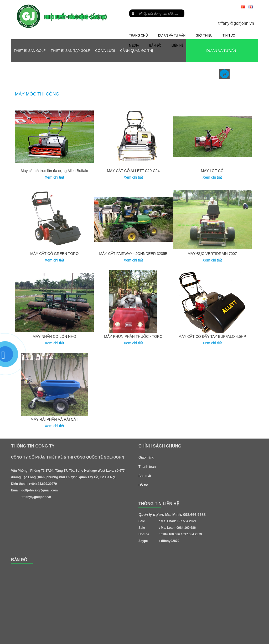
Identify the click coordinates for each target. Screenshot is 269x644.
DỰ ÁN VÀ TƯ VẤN (221, 51)
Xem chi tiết (54, 177)
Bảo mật (145, 476)
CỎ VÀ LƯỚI (105, 51)
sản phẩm (241, 74)
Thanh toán (147, 467)
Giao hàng (146, 457)
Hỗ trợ (143, 485)
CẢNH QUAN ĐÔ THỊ (136, 51)
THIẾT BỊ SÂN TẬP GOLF (70, 51)
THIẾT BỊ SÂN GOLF (30, 51)
